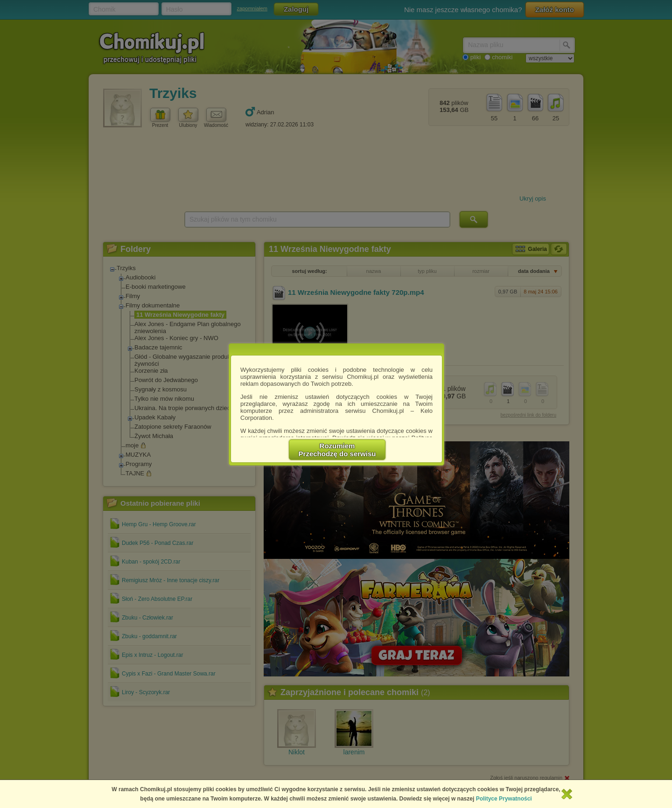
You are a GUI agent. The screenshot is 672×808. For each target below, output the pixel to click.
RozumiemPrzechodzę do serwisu (337, 450)
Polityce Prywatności (504, 799)
